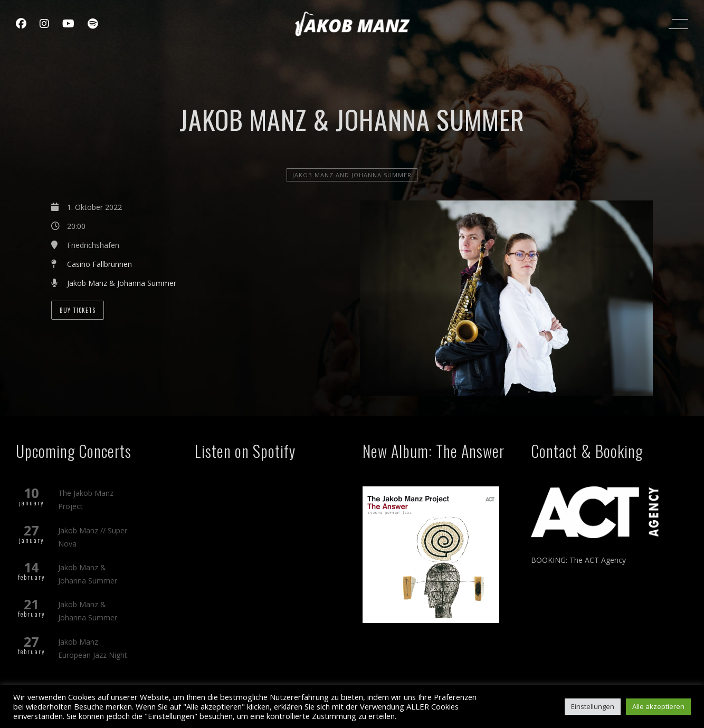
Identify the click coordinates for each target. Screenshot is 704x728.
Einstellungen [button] (593, 706)
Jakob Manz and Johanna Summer (352, 175)
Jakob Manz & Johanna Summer (122, 283)
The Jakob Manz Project (86, 500)
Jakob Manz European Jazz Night (93, 648)
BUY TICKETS (78, 310)
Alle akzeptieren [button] (658, 706)
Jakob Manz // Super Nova (93, 537)
